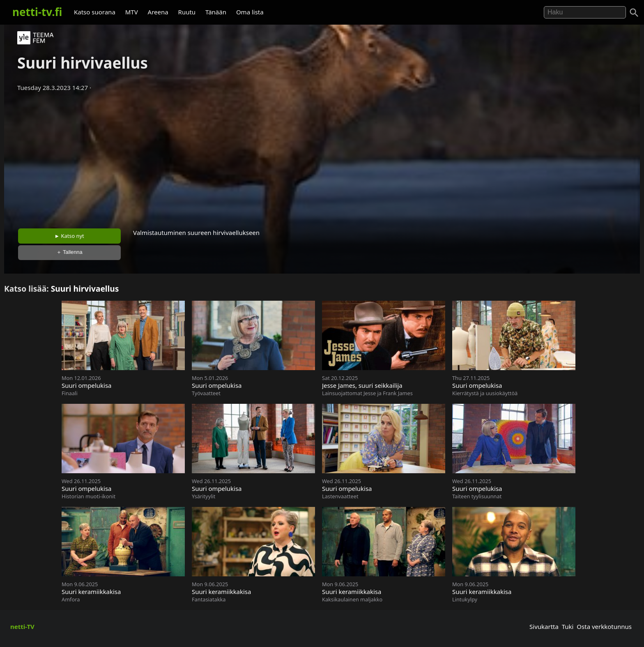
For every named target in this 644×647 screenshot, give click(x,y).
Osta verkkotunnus (604, 626)
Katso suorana (95, 12)
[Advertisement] (322, 157)
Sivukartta (544, 626)
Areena (158, 12)
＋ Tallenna (69, 252)
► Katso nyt (69, 236)
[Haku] (634, 13)
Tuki (568, 626)
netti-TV (22, 626)
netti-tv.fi (37, 12)
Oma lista (250, 12)
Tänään (216, 12)
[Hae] (585, 12)
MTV (132, 12)
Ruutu (187, 12)
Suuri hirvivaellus (85, 289)
